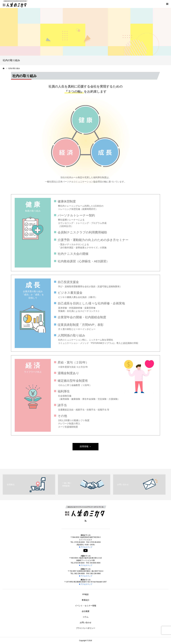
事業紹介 (86, 600)
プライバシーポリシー (86, 628)
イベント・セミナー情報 (86, 606)
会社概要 (86, 611)
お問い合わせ (86, 622)
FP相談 (86, 594)
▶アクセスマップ (86, 547)
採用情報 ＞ (85, 446)
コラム (86, 617)
